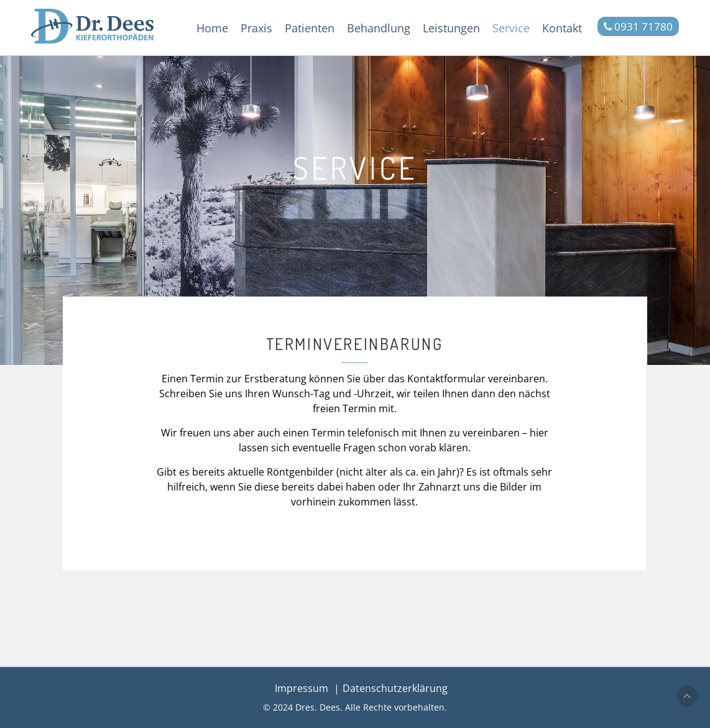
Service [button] (511, 28)
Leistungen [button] (451, 28)
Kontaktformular (446, 379)
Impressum (302, 688)
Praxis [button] (256, 28)
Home (212, 28)
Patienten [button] (310, 28)
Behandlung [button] (379, 28)
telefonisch (373, 433)
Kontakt (562, 28)
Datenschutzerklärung (395, 688)
